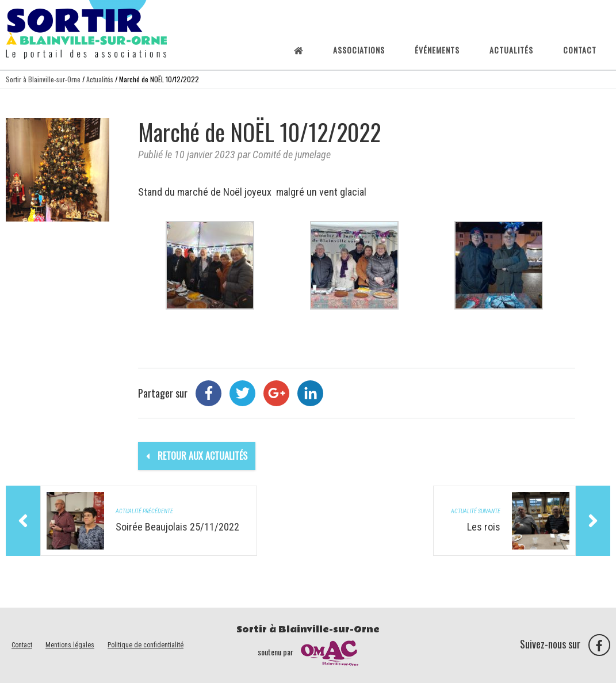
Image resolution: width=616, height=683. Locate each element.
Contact (580, 50)
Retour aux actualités (197, 456)
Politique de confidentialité (146, 645)
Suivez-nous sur (565, 644)
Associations (359, 50)
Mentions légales (70, 645)
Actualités (511, 50)
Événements (437, 50)
